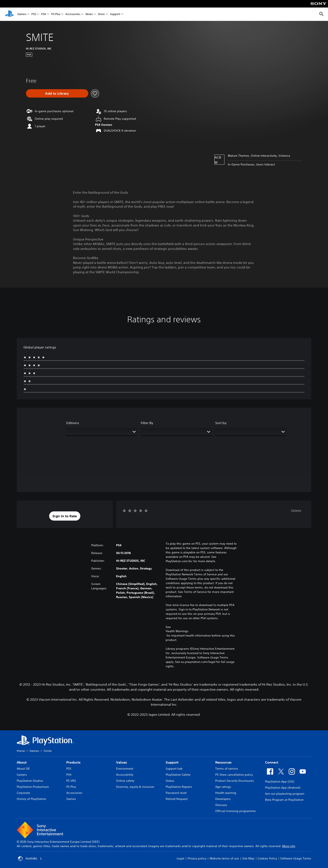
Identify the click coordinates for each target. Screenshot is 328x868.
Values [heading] (122, 762)
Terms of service (227, 769)
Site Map (248, 858)
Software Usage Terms (296, 858)
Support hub (174, 769)
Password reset (176, 793)
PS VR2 (71, 781)
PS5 (34, 14)
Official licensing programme (235, 811)
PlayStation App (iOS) (280, 782)
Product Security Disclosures (235, 781)
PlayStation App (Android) (283, 788)
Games (22, 14)
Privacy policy (197, 858)
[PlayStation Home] (9, 14)
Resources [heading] (223, 762)
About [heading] (22, 762)
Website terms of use (224, 858)
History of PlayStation (31, 799)
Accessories (73, 14)
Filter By (147, 423)
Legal (181, 858)
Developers (223, 799)
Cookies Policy (267, 858)
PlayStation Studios (30, 781)
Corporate (23, 793)
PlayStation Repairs (179, 787)
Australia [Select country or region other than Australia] (30, 859)
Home (21, 751)
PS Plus (56, 14)
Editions (73, 423)
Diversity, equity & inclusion (135, 787)
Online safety (125, 781)
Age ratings (223, 787)
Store (101, 14)
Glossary (221, 805)
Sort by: (221, 423)
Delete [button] (296, 511)
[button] (65, 516)
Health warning (226, 793)
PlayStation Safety (178, 775)
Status (170, 781)
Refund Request (177, 799)
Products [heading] (73, 762)
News (89, 14)
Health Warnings (177, 631)
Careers (22, 775)
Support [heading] (172, 762)
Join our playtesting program (285, 794)
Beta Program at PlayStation (284, 800)
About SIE (23, 769)
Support (115, 14)
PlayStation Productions (33, 787)
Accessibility (125, 775)
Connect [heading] (272, 762)
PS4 (44, 14)
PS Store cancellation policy (234, 775)
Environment (125, 769)
